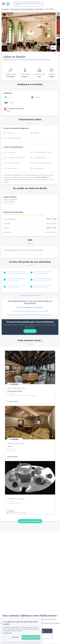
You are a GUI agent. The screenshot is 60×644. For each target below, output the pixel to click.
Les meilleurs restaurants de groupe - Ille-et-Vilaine (43, 287)
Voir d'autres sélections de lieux (30, 295)
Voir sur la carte (9, 204)
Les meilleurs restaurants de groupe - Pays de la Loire (43, 280)
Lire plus (6, 182)
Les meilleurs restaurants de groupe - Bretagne (16, 280)
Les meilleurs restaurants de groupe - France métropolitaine (17, 273)
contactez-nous (47, 315)
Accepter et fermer (31, 637)
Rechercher (30, 331)
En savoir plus (7, 633)
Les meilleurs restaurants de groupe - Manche (16, 287)
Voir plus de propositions (30, 521)
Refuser (16, 637)
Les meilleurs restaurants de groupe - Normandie (43, 273)
